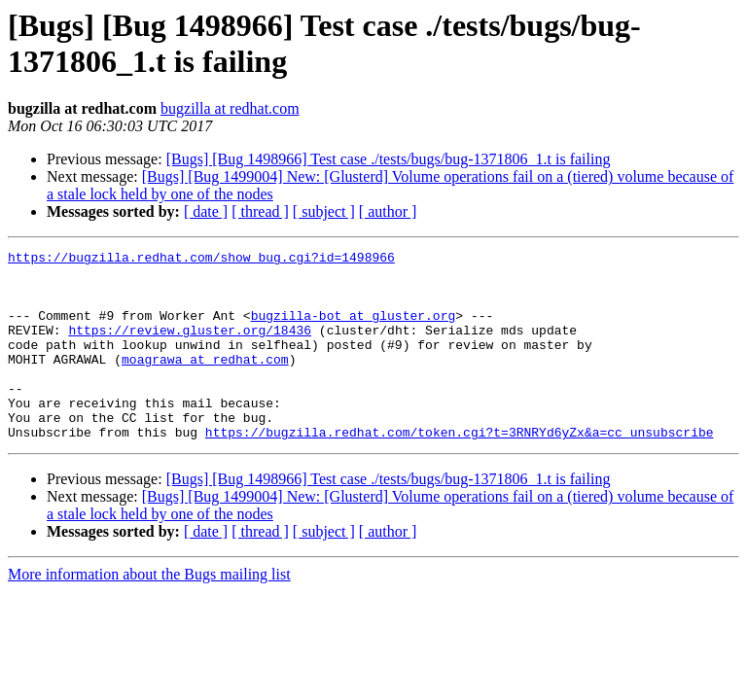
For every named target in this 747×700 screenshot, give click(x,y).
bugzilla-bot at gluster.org (354, 330)
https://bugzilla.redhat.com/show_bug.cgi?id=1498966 (201, 260)
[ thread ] (260, 211)
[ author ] (388, 211)
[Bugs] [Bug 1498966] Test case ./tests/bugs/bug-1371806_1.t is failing (389, 159)
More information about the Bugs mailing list (149, 612)
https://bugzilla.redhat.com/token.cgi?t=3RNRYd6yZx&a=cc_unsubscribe (460, 470)
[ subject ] (324, 211)
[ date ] (206, 211)
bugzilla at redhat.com (230, 108)
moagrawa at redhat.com (205, 382)
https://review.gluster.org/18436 (190, 347)
